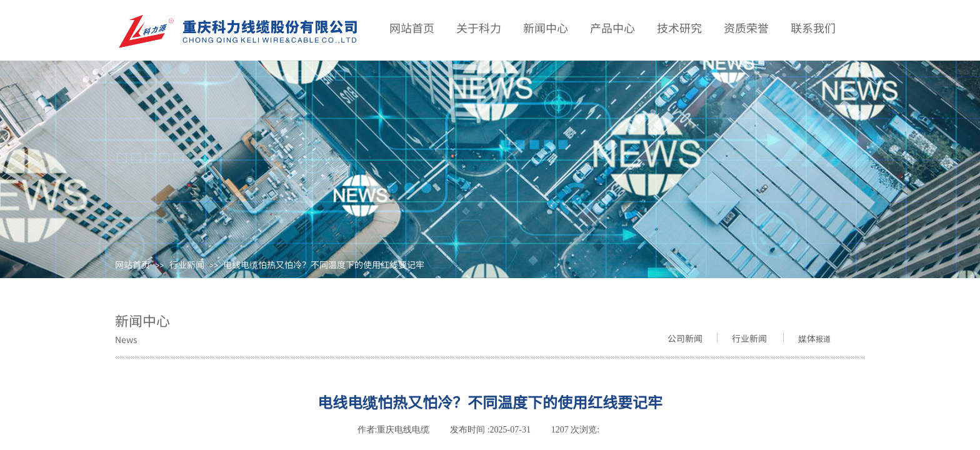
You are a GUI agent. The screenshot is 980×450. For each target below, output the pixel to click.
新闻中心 (546, 27)
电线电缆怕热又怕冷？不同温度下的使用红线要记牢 (324, 264)
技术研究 (679, 27)
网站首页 (132, 264)
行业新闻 (187, 264)
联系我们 (813, 27)
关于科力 (479, 27)
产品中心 (612, 27)
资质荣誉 (746, 27)
